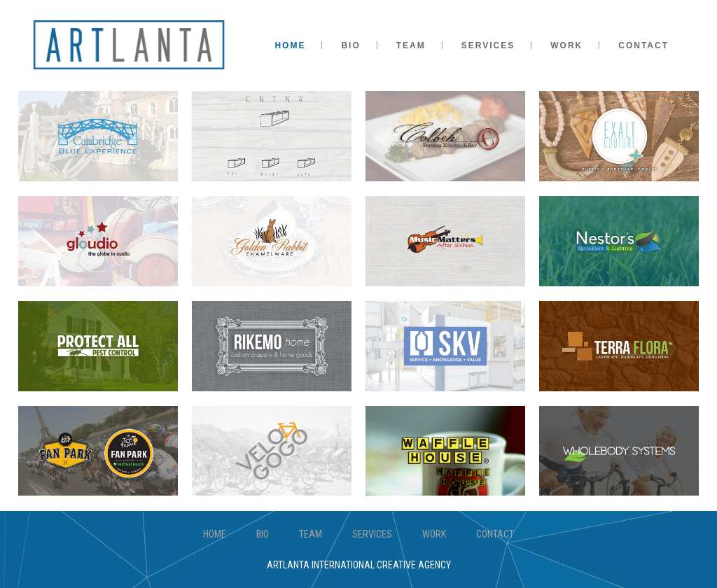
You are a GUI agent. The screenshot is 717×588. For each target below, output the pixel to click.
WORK (434, 534)
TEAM (311, 534)
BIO (263, 534)
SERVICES (372, 534)
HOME (215, 534)
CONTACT (495, 534)
